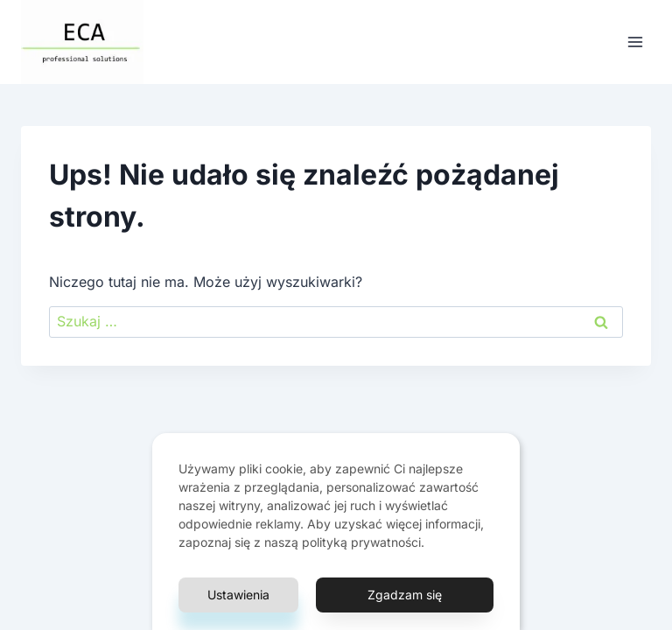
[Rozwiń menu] (635, 42)
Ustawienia (238, 595)
